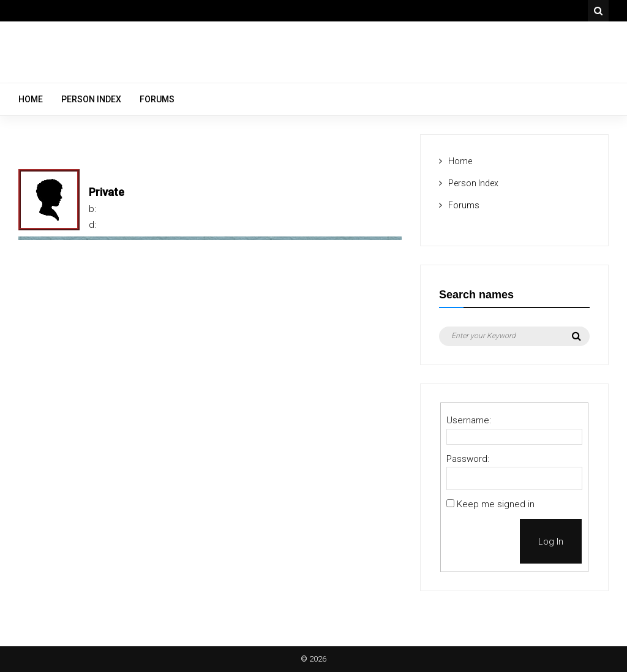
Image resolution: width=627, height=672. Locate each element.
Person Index (91, 99)
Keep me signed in (496, 504)
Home (31, 99)
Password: (468, 459)
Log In (551, 542)
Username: (469, 420)
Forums (157, 99)
